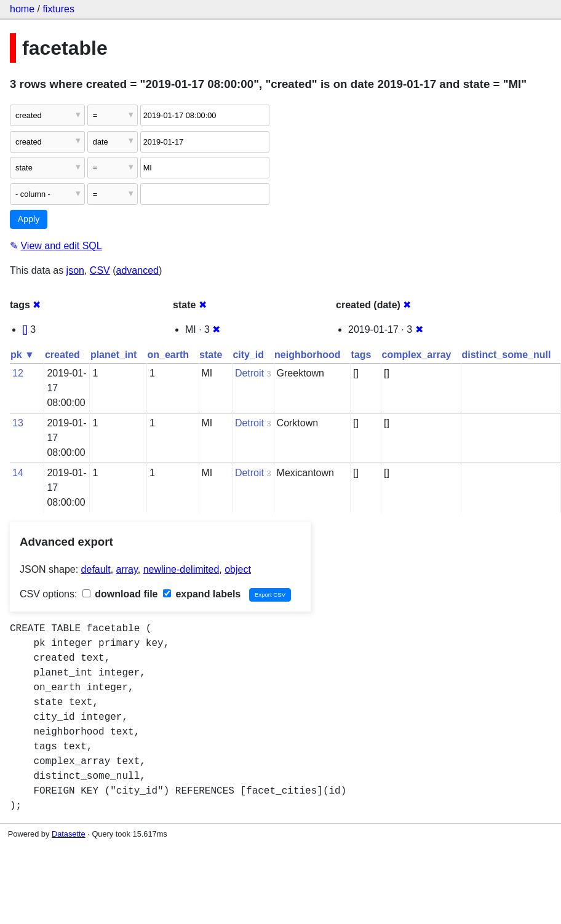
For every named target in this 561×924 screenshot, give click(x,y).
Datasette (69, 834)
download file (120, 594)
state (211, 355)
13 (18, 423)
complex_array (417, 355)
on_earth (168, 355)
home (22, 9)
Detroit (249, 373)
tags (361, 355)
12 (18, 373)
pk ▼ (22, 355)
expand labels (202, 594)
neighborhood (308, 355)
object (238, 569)
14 (18, 473)
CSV (100, 270)
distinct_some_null (506, 355)
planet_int (114, 355)
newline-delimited (181, 569)
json (75, 270)
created (62, 355)
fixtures (58, 9)
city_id (248, 355)
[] (25, 329)
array (127, 569)
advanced (137, 270)
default (96, 569)
